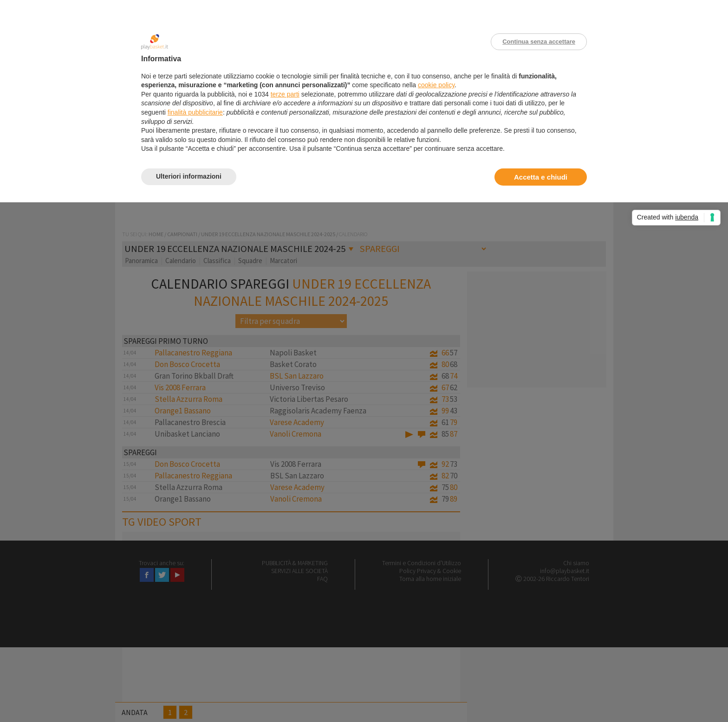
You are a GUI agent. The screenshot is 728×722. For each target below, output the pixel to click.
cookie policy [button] (436, 85)
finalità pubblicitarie (195, 112)
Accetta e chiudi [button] (541, 177)
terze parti (285, 94)
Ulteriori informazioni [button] (189, 176)
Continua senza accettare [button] (539, 42)
